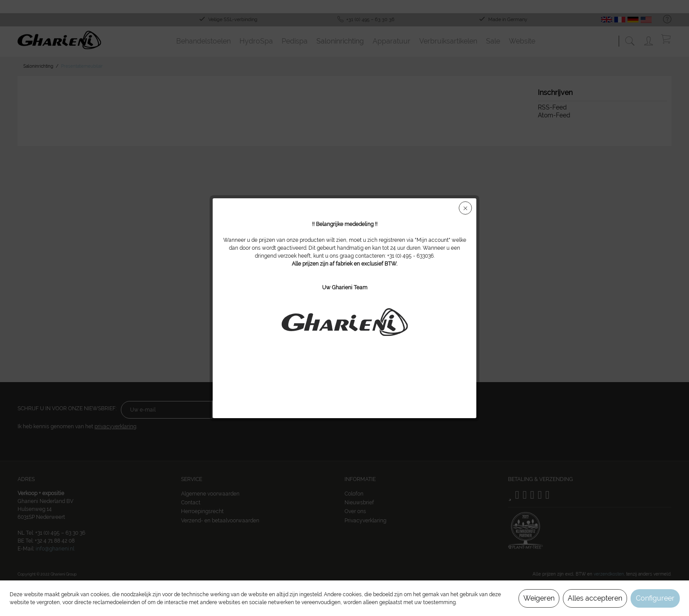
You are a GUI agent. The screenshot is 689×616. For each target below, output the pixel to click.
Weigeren (539, 598)
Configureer (655, 598)
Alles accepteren (595, 598)
